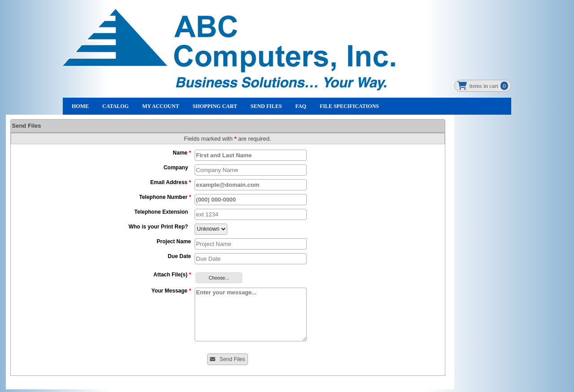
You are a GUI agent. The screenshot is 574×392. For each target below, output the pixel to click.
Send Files (266, 106)
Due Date (179, 256)
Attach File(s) (172, 275)
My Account (161, 106)
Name (182, 153)
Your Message (171, 291)
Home (80, 106)
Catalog (115, 106)
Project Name (174, 241)
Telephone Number (165, 197)
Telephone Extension (163, 212)
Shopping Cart (215, 106)
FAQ (300, 106)
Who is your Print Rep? (160, 227)
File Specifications (349, 106)
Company (177, 168)
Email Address (171, 182)
